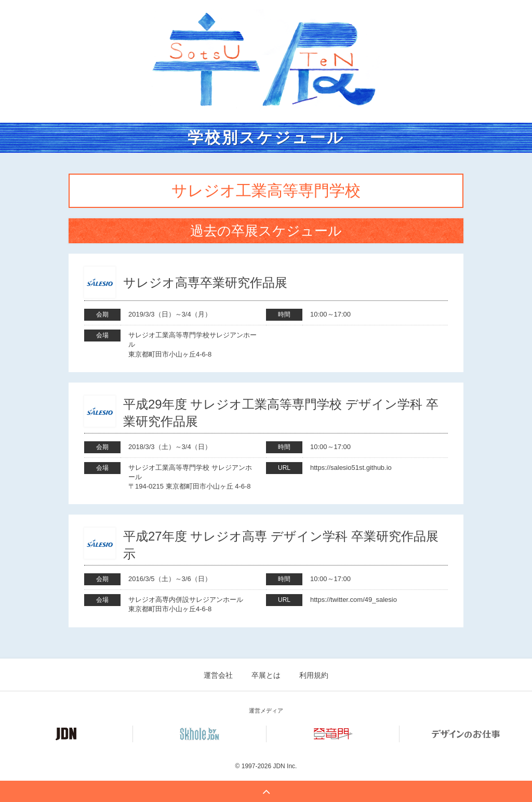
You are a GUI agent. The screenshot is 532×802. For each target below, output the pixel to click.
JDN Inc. (285, 766)
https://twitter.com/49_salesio (354, 600)
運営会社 (218, 675)
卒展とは (266, 675)
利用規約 (314, 675)
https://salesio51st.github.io (351, 468)
